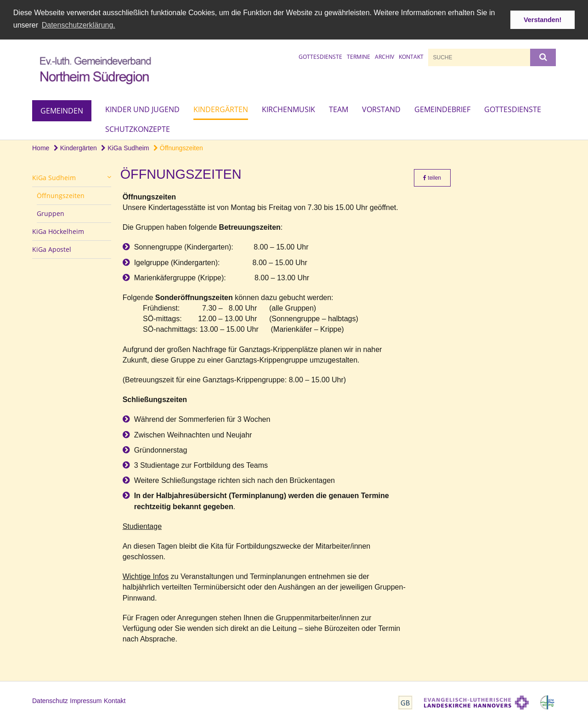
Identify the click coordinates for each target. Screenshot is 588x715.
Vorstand (381, 108)
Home (41, 147)
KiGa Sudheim (125, 147)
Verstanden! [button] (543, 20)
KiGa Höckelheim (58, 231)
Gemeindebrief (442, 108)
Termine (359, 56)
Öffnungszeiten (178, 147)
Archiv (384, 56)
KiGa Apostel (52, 249)
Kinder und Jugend (142, 108)
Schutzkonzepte (138, 128)
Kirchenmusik (288, 108)
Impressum (86, 700)
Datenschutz (50, 700)
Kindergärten (221, 108)
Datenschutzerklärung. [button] (79, 25)
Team (339, 108)
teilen (432, 177)
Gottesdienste (320, 56)
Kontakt (411, 56)
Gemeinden (62, 110)
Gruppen (51, 213)
